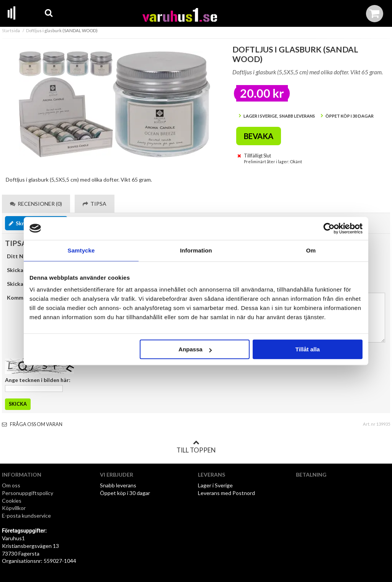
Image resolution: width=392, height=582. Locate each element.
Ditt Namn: (21, 256)
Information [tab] (196, 250)
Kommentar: (23, 298)
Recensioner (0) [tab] (36, 204)
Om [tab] (311, 250)
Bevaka (259, 136)
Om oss (11, 485)
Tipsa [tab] (95, 204)
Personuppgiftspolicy (28, 493)
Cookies (12, 501)
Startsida (11, 30)
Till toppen (196, 447)
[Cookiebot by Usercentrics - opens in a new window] (329, 228)
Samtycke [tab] (81, 250)
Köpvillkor (14, 508)
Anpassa (195, 349)
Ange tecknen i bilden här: (38, 380)
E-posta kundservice (27, 516)
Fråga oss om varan (32, 424)
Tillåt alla (307, 349)
